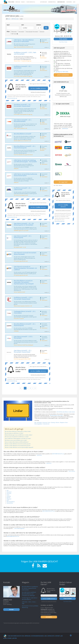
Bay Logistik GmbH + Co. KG (20, 247)
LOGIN (74, 2)
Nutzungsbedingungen (37, 636)
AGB (46, 636)
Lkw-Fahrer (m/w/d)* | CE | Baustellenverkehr (23, 121)
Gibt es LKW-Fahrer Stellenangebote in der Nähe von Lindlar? (18, 438)
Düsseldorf (39, 423)
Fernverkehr (21, 32)
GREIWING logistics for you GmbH (21, 231)
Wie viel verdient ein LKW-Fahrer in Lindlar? (14, 433)
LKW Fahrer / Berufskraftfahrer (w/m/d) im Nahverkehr (24, 41)
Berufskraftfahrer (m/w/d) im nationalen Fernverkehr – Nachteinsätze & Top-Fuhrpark (24, 282)
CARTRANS (16, 331)
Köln (35, 423)
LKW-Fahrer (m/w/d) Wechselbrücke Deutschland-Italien (25, 175)
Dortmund (45, 423)
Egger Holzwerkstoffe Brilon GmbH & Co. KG (23, 47)
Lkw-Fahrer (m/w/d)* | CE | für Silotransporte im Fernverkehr (24, 224)
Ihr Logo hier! (63, 182)
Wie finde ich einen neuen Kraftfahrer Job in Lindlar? (16, 440)
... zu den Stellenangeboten (19, 528)
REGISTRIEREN (69, 2)
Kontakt (58, 636)
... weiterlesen (39, 455)
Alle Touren (14, 34)
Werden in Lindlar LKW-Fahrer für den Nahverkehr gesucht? (18, 446)
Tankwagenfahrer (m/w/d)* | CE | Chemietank (25, 312)
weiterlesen (65, 128)
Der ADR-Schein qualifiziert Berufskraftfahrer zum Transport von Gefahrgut (29, 594)
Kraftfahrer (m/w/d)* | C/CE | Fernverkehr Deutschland (23, 298)
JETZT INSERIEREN (63, 75)
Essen (49, 423)
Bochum (58, 423)
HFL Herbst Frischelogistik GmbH (21, 195)
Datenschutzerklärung (12, 98)
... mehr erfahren (71, 471)
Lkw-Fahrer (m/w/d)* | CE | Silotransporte (23, 237)
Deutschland (45, 164)
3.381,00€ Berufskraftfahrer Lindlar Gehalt (66, 412)
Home (9, 19)
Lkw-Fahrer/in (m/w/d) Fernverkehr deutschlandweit (25, 253)
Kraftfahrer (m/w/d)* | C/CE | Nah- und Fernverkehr (25, 53)
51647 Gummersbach (43, 57)
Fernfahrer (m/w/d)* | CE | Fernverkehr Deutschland (23, 105)
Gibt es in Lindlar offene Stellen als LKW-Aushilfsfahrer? (17, 442)
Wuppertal (62, 423)
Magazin (23, 2)
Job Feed (15, 638)
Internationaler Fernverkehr (31, 32)
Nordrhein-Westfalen (43, 137)
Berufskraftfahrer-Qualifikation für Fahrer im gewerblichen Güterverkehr (30, 588)
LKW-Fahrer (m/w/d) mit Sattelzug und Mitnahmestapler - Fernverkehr (25, 161)
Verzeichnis (18, 2)
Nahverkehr (14, 32)
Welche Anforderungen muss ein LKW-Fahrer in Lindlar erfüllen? (19, 435)
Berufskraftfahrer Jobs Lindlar (57, 415)
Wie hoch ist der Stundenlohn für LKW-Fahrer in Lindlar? (17, 437)
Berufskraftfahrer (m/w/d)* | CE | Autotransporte (25, 325)
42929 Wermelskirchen (44, 70)
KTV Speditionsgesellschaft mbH (21, 261)
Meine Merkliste (30, 2)
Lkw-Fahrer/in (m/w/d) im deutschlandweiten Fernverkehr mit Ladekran (25, 268)
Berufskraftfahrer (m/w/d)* (23, 134)
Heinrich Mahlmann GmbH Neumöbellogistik (23, 345)
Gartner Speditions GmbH (19, 292)
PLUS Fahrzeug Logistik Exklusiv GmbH (22, 359)
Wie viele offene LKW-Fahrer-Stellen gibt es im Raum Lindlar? (18, 431)
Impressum (27, 636)
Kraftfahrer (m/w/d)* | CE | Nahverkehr (23, 67)
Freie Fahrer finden (63, 42)
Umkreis (39, 25)
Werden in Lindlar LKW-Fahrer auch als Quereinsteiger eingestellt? (19, 447)
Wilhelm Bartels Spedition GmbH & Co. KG (23, 306)
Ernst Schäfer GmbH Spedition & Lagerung (23, 76)
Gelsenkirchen (46, 424)
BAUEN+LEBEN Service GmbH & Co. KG (22, 141)
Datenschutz (51, 636)
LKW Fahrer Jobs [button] (44, 2)
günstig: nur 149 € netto (62, 72)
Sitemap (9, 638)
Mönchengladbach (38, 424)
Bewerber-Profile (52, 2)
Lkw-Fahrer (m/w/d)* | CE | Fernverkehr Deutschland (23, 351)
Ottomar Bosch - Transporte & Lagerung (23, 61)
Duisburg (53, 423)
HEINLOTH (16, 169)
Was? (8, 25)
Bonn (66, 423)
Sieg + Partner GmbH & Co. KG (20, 128)
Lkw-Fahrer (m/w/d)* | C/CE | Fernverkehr (23, 337)
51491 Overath (45, 43)
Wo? (23, 25)
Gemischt (42, 32)
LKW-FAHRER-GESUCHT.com (58, 454)
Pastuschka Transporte (19, 318)
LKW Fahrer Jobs (15, 19)
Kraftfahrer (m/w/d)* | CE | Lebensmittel (23, 189)
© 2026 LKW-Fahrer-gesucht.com (14, 636)
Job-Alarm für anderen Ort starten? (38, 92)
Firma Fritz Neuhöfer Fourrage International (23, 155)
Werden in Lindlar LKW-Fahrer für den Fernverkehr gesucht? (18, 444)
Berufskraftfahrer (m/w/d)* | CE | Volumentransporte (25, 147)
